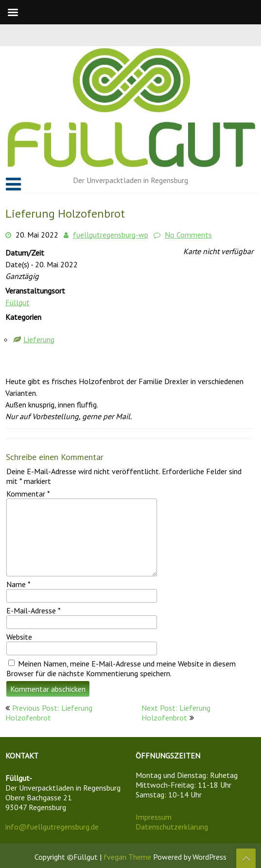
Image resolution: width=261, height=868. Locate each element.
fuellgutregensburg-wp (111, 235)
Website (19, 637)
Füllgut (17, 302)
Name (18, 584)
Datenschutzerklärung (172, 827)
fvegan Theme (128, 857)
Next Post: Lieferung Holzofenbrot (176, 713)
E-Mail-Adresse (34, 610)
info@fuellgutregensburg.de (52, 827)
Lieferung (39, 339)
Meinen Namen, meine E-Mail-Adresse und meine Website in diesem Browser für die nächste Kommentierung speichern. (121, 668)
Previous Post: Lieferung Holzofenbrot (49, 713)
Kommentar (28, 494)
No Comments (188, 235)
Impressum (154, 817)
